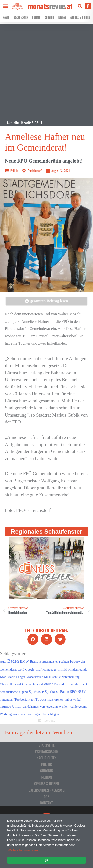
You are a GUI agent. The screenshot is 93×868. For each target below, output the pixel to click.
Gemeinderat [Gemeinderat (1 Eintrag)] (8, 669)
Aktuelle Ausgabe (17, 7)
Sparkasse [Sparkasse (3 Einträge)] (36, 692)
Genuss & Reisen (80, 18)
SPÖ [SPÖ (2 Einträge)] (73, 692)
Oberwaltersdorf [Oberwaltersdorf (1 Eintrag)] (11, 684)
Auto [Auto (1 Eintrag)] (3, 662)
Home (6, 18)
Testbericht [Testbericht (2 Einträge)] (22, 699)
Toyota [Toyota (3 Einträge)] (41, 699)
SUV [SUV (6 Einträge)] (82, 692)
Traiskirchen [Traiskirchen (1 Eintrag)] (55, 699)
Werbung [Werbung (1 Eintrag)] (6, 714)
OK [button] (46, 860)
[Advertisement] (46, 70)
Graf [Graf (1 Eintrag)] (38, 669)
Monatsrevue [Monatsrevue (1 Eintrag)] (35, 677)
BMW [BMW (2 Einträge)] (24, 661)
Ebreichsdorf (34, 171)
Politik (36, 18)
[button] (5, 6)
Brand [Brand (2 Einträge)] (34, 661)
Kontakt (46, 803)
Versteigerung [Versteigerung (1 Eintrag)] (49, 707)
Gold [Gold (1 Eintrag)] (21, 669)
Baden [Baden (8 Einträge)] (13, 661)
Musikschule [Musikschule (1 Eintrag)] (52, 677)
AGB (47, 796)
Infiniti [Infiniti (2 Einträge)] (62, 669)
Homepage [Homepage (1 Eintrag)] (49, 669)
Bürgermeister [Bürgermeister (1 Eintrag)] (49, 662)
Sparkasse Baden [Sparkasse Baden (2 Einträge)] (57, 692)
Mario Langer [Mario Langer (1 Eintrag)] (16, 677)
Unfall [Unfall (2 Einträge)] (17, 706)
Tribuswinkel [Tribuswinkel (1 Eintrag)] (73, 699)
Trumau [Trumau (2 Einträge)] (6, 706)
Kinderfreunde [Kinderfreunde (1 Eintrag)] (78, 669)
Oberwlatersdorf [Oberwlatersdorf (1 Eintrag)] (33, 684)
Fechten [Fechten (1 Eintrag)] (64, 662)
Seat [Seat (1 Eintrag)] (84, 684)
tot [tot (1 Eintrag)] (33, 699)
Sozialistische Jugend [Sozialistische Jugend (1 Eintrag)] (14, 692)
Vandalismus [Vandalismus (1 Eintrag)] (31, 707)
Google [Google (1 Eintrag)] (30, 669)
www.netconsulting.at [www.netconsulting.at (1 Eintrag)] (27, 714)
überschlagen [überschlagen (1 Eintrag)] (50, 714)
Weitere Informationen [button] (23, 850)
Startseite (47, 745)
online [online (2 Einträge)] (49, 684)
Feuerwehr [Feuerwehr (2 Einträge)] (77, 661)
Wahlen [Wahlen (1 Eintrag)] (63, 707)
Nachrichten (21, 18)
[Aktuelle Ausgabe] (16, 4)
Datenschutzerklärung (46, 790)
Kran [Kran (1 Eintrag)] (3, 677)
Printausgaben (46, 751)
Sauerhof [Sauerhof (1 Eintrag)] (75, 684)
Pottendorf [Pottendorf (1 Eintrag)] (61, 684)
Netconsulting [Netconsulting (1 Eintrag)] (71, 677)
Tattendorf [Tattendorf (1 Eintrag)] (7, 699)
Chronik (49, 18)
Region (62, 18)
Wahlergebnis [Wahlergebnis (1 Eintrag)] (78, 707)
